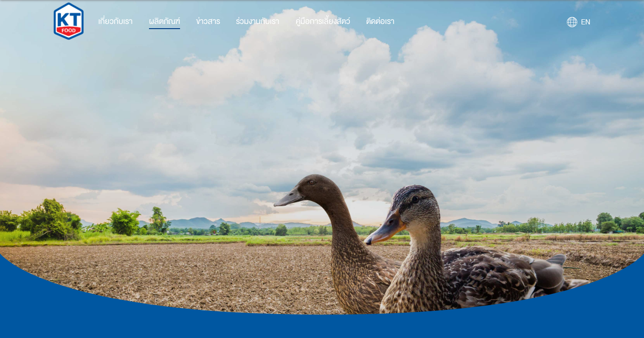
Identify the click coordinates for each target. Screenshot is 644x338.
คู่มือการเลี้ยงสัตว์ (323, 21)
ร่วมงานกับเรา (258, 21)
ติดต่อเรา (380, 21)
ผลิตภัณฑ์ (165, 21)
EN (586, 22)
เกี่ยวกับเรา (115, 21)
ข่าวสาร (208, 21)
